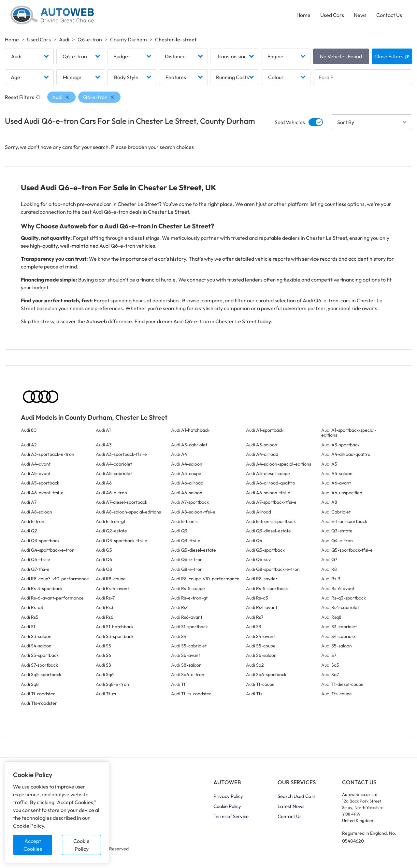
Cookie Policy (81, 845)
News (360, 15)
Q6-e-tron (90, 39)
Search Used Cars (296, 796)
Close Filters (392, 56)
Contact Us (389, 15)
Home (303, 15)
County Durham (129, 39)
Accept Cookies (33, 845)
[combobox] (29, 56)
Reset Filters (23, 97)
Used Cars (332, 15)
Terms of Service (231, 816)
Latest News (291, 806)
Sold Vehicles (290, 122)
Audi (64, 39)
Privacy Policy (228, 796)
